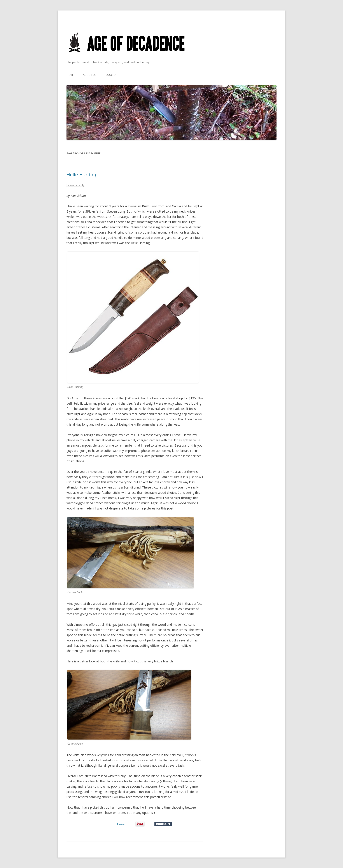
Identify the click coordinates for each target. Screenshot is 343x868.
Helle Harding (82, 174)
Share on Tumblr (163, 824)
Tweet (121, 824)
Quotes (111, 75)
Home (70, 75)
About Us (89, 75)
